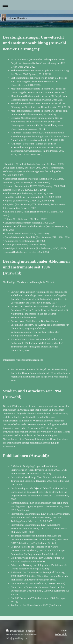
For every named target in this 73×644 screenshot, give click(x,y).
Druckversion (15, 631)
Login (64, 631)
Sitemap (30, 631)
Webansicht (61, 634)
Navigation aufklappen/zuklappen (36, 5)
